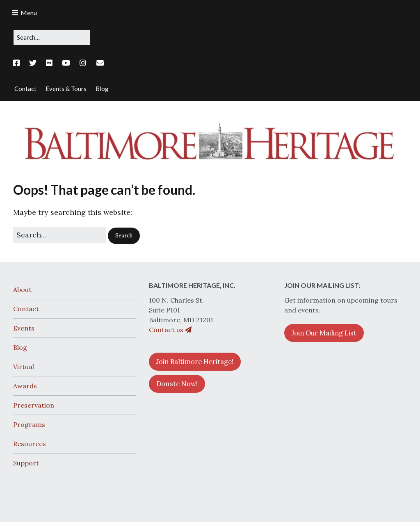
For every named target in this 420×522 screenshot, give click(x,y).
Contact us (170, 330)
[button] (124, 236)
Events (24, 328)
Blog (20, 347)
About (22, 289)
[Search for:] (52, 37)
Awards (25, 386)
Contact (26, 309)
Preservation (34, 405)
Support (26, 463)
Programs (29, 424)
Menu (29, 13)
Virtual (24, 367)
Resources (30, 444)
